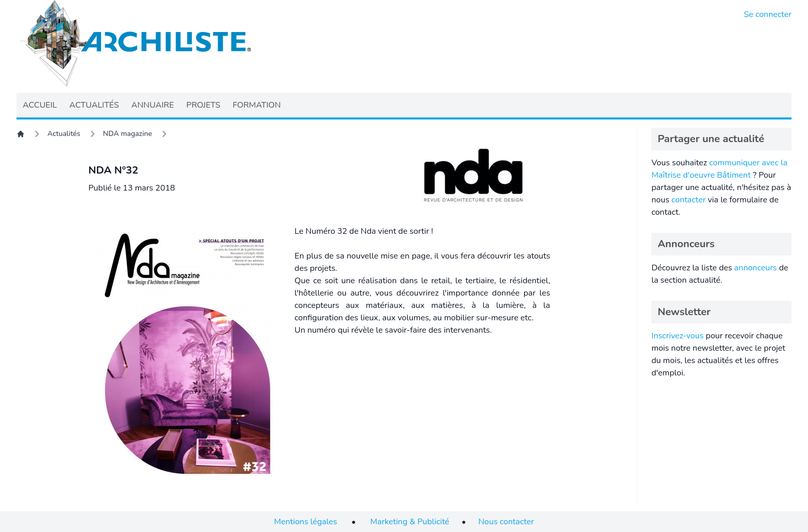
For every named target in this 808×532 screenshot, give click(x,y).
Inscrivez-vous (677, 336)
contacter (689, 200)
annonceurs (756, 268)
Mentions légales (306, 522)
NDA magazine (128, 134)
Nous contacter (506, 522)
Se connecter (768, 14)
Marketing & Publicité (410, 522)
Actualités (64, 134)
